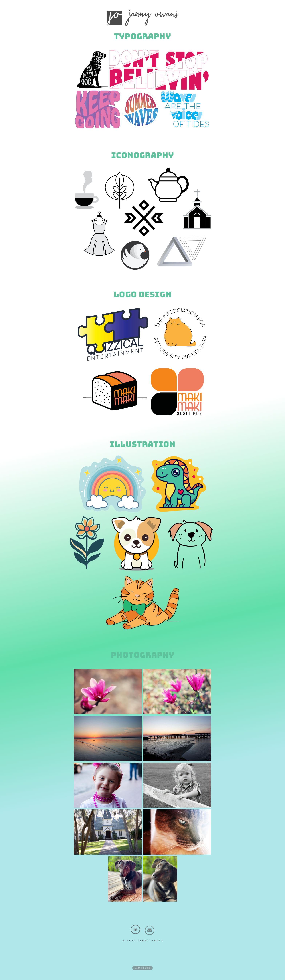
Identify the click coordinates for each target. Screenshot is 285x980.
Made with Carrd (142, 968)
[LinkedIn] (135, 933)
